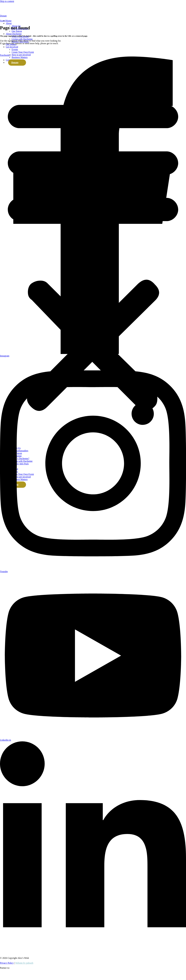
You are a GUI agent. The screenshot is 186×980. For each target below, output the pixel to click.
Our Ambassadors (20, 32)
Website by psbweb (24, 963)
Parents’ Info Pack (20, 45)
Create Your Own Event (23, 56)
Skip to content (7, 1)
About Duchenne (14, 37)
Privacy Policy (7, 963)
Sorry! (3, 21)
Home (9, 24)
